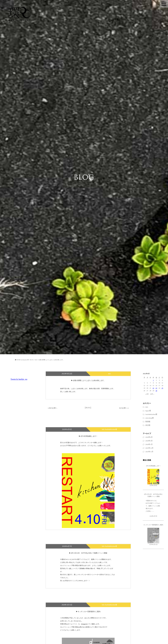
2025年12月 (149, 448)
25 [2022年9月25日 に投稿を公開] (162, 388)
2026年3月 (149, 441)
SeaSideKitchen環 (151, 414)
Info (147, 407)
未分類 (148, 425)
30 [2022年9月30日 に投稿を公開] (156, 391)
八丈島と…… (150, 511)
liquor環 (148, 411)
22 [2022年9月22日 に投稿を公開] (153, 388)
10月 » (152, 394)
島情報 (148, 422)
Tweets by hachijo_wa (19, 379)
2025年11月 (149, 452)
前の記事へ (53, 408)
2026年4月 (149, 437)
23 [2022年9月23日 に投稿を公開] (156, 388)
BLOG (88, 408)
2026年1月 (149, 444)
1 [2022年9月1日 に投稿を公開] (153, 380)
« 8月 (147, 394)
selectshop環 (149, 418)
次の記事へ (123, 408)
